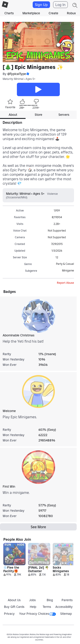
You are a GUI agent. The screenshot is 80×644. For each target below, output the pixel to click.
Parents (67, 600)
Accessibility (64, 607)
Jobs (32, 600)
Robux (71, 13)
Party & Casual (65, 264)
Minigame (68, 270)
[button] (28, 74)
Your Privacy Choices (37, 614)
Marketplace (31, 13)
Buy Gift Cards (14, 607)
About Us (14, 600)
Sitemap (66, 614)
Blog (50, 600)
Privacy (9, 614)
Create (53, 13)
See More (38, 527)
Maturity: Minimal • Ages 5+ (19, 79)
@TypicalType (17, 74)
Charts (9, 13)
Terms (47, 607)
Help (33, 607)
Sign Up (41, 5)
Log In (60, 5)
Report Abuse (65, 283)
